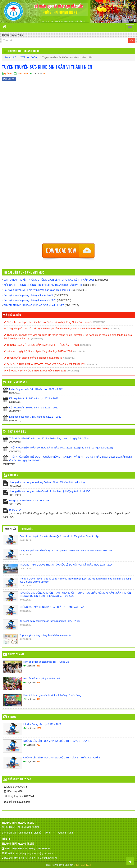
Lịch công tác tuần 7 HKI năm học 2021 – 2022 (35, 417)
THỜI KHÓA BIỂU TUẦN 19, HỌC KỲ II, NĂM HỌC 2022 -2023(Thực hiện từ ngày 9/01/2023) (61, 448)
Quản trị (8, 74)
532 (38, 682)
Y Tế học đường (29, 57)
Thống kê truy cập (20, 779)
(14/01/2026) (37, 339)
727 (38, 745)
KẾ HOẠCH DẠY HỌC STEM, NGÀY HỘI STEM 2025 (35, 371)
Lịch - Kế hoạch (18, 383)
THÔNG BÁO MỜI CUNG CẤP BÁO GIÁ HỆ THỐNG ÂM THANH (41, 345)
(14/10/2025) (91, 364)
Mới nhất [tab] (11, 529)
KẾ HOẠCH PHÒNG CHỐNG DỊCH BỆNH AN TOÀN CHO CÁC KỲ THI (43, 285)
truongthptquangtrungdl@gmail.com (33, 853)
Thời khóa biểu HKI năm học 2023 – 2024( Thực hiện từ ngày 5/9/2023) (49, 438)
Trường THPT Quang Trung (24, 51)
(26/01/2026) (25, 569)
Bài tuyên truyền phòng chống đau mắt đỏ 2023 (30, 300)
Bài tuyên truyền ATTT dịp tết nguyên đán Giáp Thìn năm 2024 (38, 290)
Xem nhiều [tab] (27, 529)
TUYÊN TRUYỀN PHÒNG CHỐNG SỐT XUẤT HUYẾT (34, 305)
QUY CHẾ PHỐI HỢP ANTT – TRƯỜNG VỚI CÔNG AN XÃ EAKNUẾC (44, 364)
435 (38, 699)
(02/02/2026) (114, 329)
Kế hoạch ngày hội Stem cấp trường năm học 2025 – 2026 (38, 351)
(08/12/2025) (85, 345)
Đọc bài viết (9, 79)
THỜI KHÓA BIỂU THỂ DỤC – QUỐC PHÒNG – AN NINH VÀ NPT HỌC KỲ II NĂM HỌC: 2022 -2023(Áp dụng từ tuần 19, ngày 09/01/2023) (71, 459)
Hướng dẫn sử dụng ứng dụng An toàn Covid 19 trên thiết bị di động (47, 482)
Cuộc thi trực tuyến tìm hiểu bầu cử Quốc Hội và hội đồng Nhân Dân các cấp (48, 322)
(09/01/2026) (25, 600)
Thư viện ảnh (16, 655)
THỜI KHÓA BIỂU (17, 432)
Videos (12, 717)
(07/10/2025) (73, 371)
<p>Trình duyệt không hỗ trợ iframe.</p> (68, 165)
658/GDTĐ (15, 510)
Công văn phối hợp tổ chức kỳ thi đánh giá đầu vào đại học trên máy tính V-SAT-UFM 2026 (56, 328)
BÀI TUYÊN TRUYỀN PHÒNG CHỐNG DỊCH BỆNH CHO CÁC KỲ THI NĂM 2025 (49, 280)
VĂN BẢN (13, 475)
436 (38, 666)
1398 (39, 728)
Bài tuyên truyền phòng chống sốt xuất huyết (28, 295)
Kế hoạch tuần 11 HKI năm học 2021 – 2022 (34, 398)
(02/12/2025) (69, 358)
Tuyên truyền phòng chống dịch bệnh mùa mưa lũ (33, 358)
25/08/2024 (23, 74)
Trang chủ (10, 57)
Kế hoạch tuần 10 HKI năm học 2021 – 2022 (34, 408)
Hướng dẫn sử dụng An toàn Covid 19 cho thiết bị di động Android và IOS (50, 491)
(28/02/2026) (99, 322)
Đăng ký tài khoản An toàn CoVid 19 (29, 500)
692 (38, 761)
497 (45, 74)
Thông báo (14, 315)
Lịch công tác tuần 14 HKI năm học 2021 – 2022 (36, 389)
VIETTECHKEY (83, 865)
